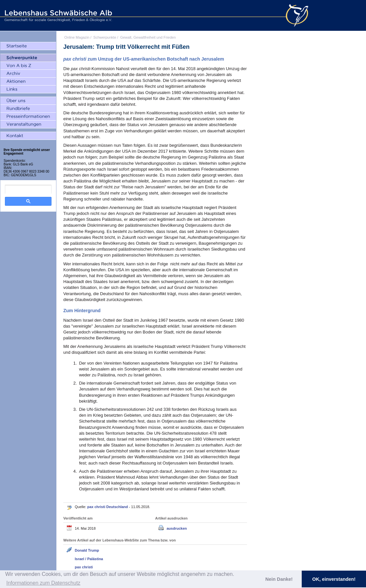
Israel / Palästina (89, 559)
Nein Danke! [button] (279, 579)
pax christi (84, 567)
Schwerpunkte (105, 37)
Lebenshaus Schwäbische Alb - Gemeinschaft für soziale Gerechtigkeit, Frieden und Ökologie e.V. (57, 15)
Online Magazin (77, 37)
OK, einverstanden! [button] (334, 579)
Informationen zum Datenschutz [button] (43, 583)
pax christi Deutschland (108, 507)
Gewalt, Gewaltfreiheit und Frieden (148, 37)
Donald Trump (87, 550)
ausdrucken (177, 528)
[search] (28, 189)
